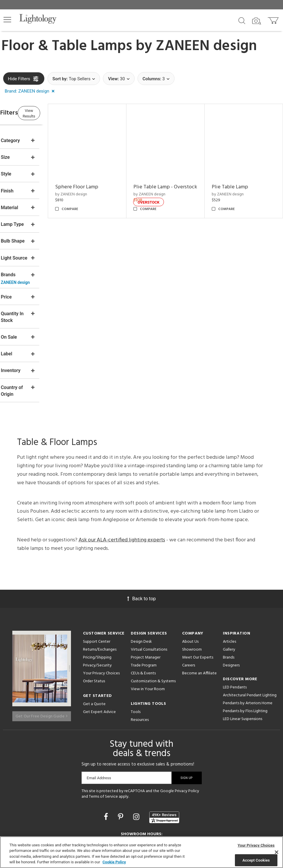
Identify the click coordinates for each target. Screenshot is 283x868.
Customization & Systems (153, 634)
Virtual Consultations (149, 602)
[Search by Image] (257, 21)
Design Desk (141, 595)
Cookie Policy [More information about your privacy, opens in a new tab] (114, 862)
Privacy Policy (187, 744)
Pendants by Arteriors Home (248, 656)
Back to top (141, 551)
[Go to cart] (274, 19)
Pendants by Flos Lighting (245, 664)
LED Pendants (235, 640)
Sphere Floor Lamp (105, 178)
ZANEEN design (206, 46)
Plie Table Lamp (239, 178)
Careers (189, 618)
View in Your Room (148, 642)
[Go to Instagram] (137, 769)
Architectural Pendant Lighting (250, 648)
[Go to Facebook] (107, 769)
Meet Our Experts (198, 610)
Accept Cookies (256, 860)
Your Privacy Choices (101, 626)
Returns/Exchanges (100, 602)
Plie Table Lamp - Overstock (172, 181)
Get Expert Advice (99, 665)
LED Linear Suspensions (243, 672)
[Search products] (242, 20)
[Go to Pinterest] (121, 769)
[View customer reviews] (164, 770)
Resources (140, 673)
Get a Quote (94, 657)
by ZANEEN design (100, 185)
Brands (229, 610)
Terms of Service (103, 749)
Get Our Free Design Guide (41, 666)
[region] (141, 852)
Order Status (94, 634)
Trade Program (144, 618)
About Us (190, 595)
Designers (231, 618)
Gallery (229, 602)
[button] (7, 20)
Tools (136, 665)
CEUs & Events (143, 626)
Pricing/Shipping (97, 610)
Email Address (99, 730)
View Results (51, 113)
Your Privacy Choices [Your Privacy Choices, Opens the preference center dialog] (256, 845)
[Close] (277, 852)
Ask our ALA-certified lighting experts (122, 493)
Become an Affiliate (199, 626)
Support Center (97, 595)
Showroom (192, 602)
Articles (229, 595)
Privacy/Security (97, 618)
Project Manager (146, 610)
